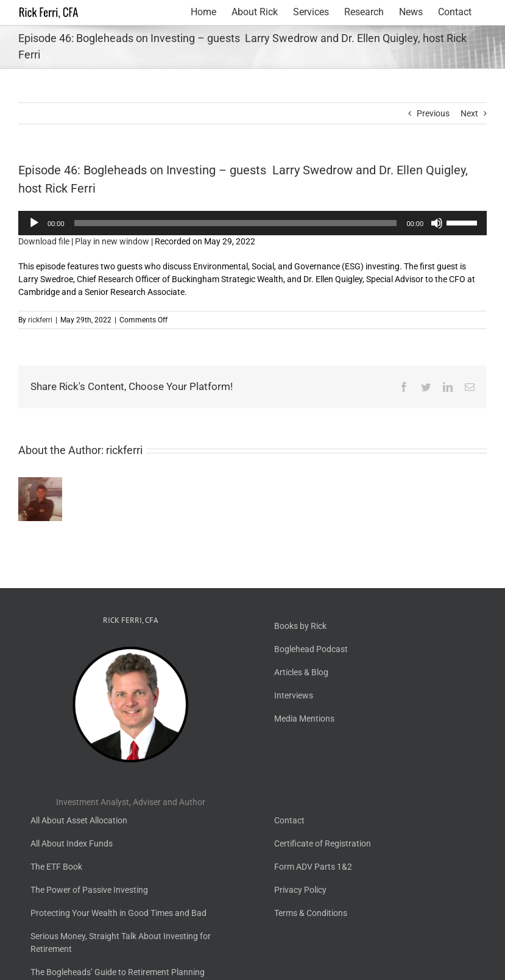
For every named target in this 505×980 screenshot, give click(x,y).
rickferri (40, 320)
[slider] (236, 223)
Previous (433, 113)
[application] (252, 223)
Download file (44, 241)
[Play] (34, 223)
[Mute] (437, 223)
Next (469, 113)
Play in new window (112, 241)
